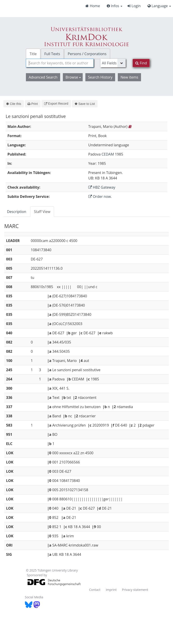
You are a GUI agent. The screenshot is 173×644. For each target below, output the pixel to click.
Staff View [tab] (42, 212)
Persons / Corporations (87, 54)
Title (33, 54)
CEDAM (108, 154)
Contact (95, 590)
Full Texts (52, 54)
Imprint (111, 590)
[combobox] (60, 63)
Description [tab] (17, 212)
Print (33, 104)
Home (93, 6)
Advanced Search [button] (43, 77)
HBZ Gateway (102, 187)
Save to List (85, 104)
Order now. (100, 197)
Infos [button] (115, 6)
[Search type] (113, 63)
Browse (73, 77)
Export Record (56, 104)
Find (141, 63)
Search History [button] (100, 77)
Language (159, 6)
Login (134, 6)
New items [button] (129, 77)
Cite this (14, 104)
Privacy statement (135, 590)
